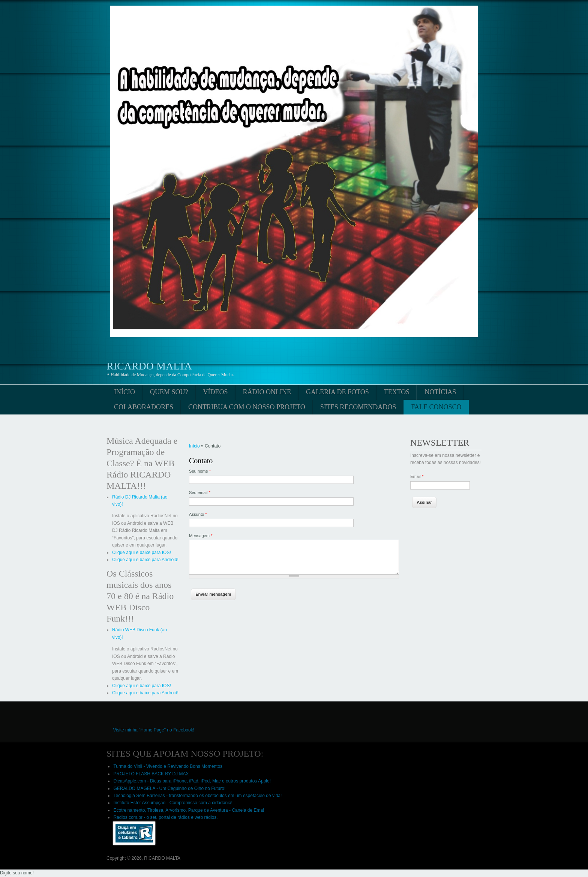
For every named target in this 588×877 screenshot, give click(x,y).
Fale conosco (436, 407)
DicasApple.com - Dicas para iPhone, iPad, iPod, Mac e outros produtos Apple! (192, 781)
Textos (397, 392)
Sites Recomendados (358, 407)
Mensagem (201, 536)
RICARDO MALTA (149, 366)
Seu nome (200, 471)
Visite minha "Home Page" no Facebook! (154, 730)
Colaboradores (144, 407)
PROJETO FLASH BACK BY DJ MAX (151, 774)
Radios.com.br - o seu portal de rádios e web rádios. (165, 817)
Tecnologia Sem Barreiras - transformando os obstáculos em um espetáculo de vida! (197, 796)
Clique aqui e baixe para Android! (145, 560)
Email (417, 476)
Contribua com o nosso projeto (247, 407)
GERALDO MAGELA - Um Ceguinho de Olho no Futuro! (169, 788)
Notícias (440, 392)
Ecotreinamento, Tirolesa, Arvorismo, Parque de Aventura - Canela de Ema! (189, 810)
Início (124, 392)
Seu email (200, 493)
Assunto (198, 514)
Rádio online (267, 392)
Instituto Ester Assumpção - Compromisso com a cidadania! (173, 803)
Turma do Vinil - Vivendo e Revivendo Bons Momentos (168, 766)
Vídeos (216, 392)
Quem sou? (169, 392)
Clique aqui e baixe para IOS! (142, 553)
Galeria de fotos (337, 392)
